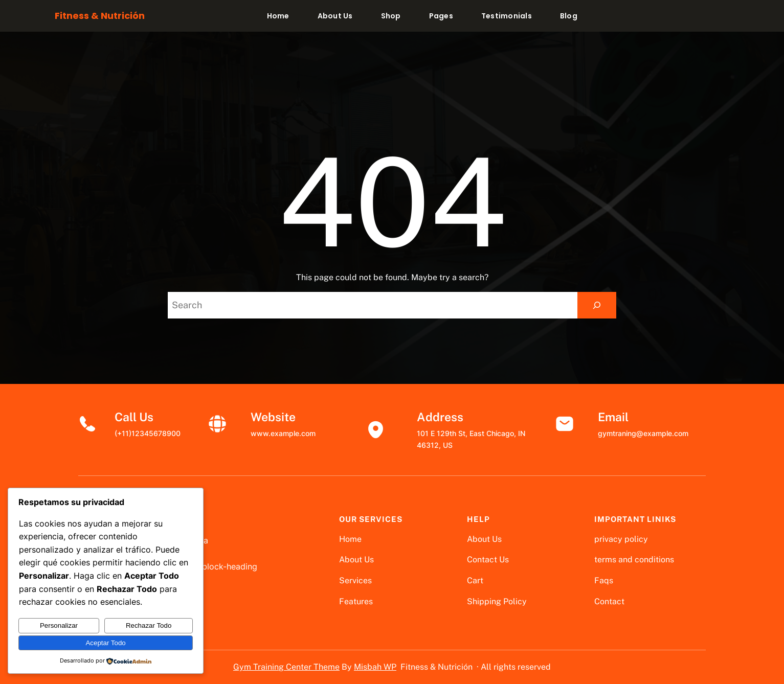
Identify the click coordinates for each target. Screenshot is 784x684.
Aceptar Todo (105, 643)
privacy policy (621, 539)
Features (356, 601)
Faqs (604, 580)
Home (350, 539)
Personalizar (59, 625)
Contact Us (488, 560)
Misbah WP (375, 667)
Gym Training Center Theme (286, 667)
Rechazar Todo (149, 625)
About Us (356, 560)
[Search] (597, 305)
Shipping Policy (497, 601)
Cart (475, 580)
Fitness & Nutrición (100, 16)
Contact (609, 601)
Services (355, 580)
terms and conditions (634, 560)
